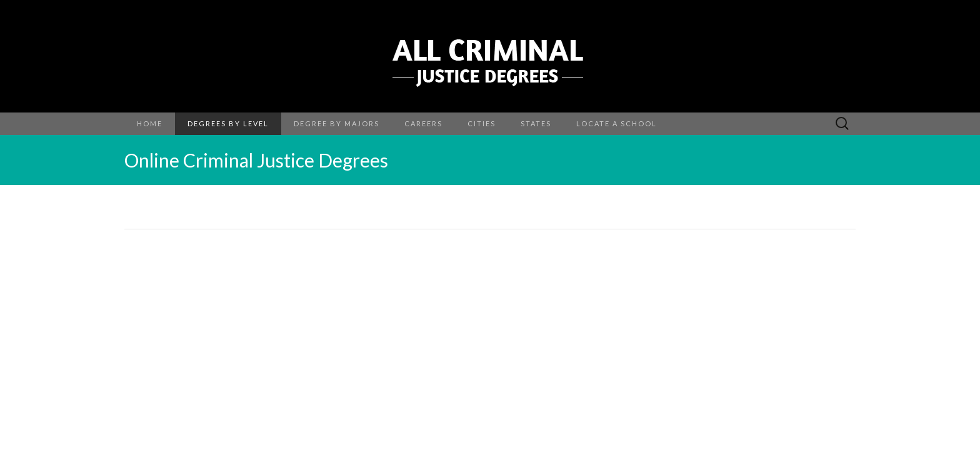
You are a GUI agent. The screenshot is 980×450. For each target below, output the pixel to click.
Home (150, 123)
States (536, 123)
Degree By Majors (337, 123)
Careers (423, 123)
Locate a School (617, 123)
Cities (482, 123)
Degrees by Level (228, 123)
